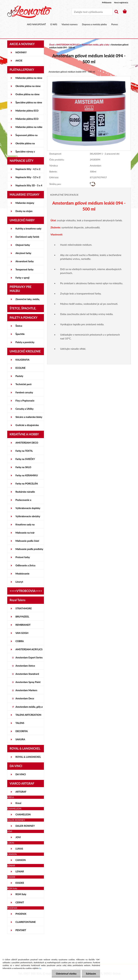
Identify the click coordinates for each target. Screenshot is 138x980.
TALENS (20, 723)
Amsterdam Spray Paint (28, 682)
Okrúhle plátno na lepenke (25, 145)
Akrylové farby (23, 253)
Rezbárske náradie (25, 492)
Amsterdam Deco (25, 698)
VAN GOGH (22, 633)
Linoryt (19, 582)
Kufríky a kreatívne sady (28, 229)
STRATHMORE (24, 608)
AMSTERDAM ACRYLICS (29, 649)
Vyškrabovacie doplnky (28, 508)
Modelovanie (22, 574)
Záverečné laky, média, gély (28, 300)
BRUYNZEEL (22, 617)
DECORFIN (22, 731)
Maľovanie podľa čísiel (27, 541)
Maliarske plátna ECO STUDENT (27, 112)
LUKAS (19, 849)
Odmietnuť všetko (66, 974)
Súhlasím (91, 974)
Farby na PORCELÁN (27, 484)
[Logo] (29, 12)
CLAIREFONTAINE (26, 922)
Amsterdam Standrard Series (27, 675)
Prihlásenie (107, 2)
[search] (116, 12)
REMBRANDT (23, 625)
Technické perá (23, 384)
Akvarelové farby (25, 261)
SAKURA (20, 739)
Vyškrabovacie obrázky (28, 516)
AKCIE (19, 60)
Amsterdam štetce (25, 666)
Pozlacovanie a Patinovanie (23, 501)
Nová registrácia (121, 2)
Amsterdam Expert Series (29, 657)
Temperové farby (24, 269)
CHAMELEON (23, 814)
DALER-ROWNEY (25, 826)
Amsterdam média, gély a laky (29, 708)
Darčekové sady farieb (27, 237)
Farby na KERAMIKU (27, 475)
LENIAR (20, 871)
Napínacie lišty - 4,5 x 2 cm (28, 170)
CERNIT (20, 902)
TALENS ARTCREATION (28, 715)
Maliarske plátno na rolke (29, 127)
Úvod (52, 45)
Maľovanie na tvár (25, 533)
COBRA (20, 641)
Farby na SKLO (23, 467)
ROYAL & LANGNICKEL (28, 757)
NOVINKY (21, 52)
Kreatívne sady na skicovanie (25, 526)
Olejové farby (23, 245)
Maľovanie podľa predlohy (29, 549)
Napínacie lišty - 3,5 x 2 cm (28, 178)
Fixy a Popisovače (25, 401)
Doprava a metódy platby (94, 24)
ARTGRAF (21, 792)
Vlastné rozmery (70, 24)
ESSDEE (20, 883)
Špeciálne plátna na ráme (29, 102)
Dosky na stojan (24, 211)
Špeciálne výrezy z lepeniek (25, 153)
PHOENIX (21, 914)
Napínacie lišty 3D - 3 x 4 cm (29, 187)
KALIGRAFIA (22, 360)
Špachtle (20, 334)
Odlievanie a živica (25, 565)
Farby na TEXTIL (24, 451)
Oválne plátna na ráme (28, 94)
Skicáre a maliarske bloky (29, 417)
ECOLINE (21, 368)
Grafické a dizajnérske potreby (27, 426)
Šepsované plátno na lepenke (26, 136)
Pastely (19, 376)
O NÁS (54, 24)
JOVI (18, 837)
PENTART (21, 930)
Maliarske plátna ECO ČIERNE (27, 120)
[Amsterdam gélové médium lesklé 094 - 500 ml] (89, 78)
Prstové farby (23, 557)
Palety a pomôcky (25, 342)
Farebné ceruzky (24, 392)
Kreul (18, 803)
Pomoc (115, 24)
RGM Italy (21, 894)
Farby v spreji (22, 278)
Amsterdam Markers (26, 690)
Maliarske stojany (25, 203)
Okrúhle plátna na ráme (28, 86)
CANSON (21, 860)
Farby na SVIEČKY (25, 459)
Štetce (19, 326)
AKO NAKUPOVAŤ (37, 24)
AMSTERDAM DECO (27, 443)
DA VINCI (21, 774)
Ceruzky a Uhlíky (25, 409)
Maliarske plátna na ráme (29, 78)
